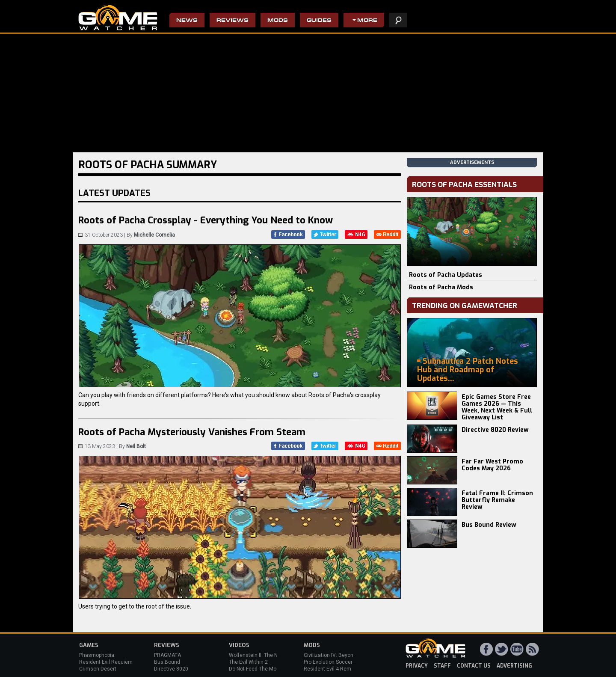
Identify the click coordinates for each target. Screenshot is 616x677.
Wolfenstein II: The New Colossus (269, 655)
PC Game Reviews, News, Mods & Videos (118, 18)
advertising (514, 666)
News (187, 21)
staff (442, 666)
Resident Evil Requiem (106, 662)
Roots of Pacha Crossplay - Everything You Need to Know (206, 220)
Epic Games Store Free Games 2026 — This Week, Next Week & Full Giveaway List (497, 407)
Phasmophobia (97, 655)
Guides (319, 21)
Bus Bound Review (489, 525)
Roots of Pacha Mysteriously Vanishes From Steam (192, 432)
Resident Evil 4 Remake (332, 669)
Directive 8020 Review (495, 430)
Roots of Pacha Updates (446, 275)
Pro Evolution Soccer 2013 (335, 662)
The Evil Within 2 (248, 662)
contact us (474, 666)
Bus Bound (167, 662)
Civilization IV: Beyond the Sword (342, 655)
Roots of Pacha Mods (441, 287)
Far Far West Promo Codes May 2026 (492, 465)
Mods (278, 21)
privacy (417, 666)
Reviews (232, 21)
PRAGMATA (167, 655)
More (367, 21)
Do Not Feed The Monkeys (260, 669)
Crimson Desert (98, 669)
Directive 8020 (171, 669)
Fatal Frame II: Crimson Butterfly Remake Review (497, 500)
